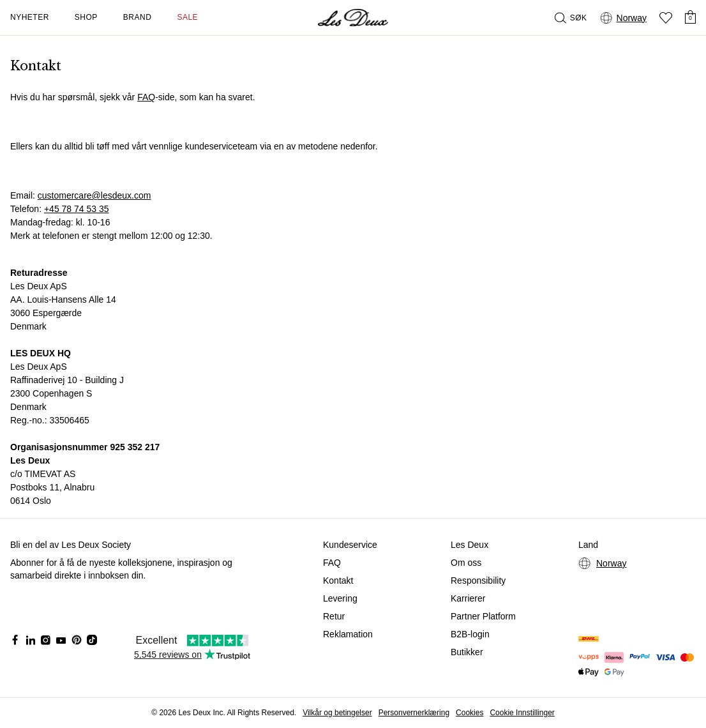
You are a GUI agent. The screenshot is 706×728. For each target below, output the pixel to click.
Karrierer (468, 598)
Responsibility (478, 580)
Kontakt (338, 580)
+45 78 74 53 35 (77, 209)
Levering (340, 598)
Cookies (469, 713)
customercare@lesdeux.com (94, 195)
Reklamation (348, 634)
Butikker (467, 652)
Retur (334, 616)
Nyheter (30, 17)
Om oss (466, 563)
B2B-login (470, 634)
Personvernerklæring (414, 713)
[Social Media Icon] (15, 640)
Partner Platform (483, 616)
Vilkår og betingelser (337, 713)
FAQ (146, 97)
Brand (138, 17)
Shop (86, 17)
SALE (187, 17)
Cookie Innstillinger (522, 713)
